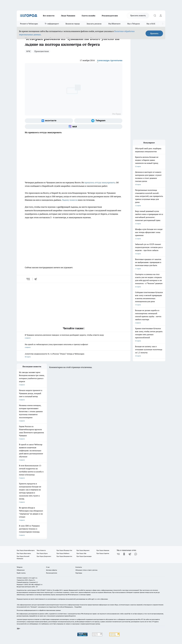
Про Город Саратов (103, 553)
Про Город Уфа (81, 553)
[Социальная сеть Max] (74, 127)
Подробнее (78, 607)
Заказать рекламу (94, 24)
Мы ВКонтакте (114, 24)
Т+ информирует (52, 24)
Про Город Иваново (103, 550)
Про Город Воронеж (83, 550)
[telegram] (36, 279)
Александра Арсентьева (110, 60)
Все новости (49, 16)
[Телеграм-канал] (98, 121)
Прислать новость (138, 15)
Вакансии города (73, 24)
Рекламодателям (110, 16)
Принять (154, 33)
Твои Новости (41, 550)
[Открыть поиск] (155, 16)
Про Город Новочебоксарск (26, 550)
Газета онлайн (89, 16)
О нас (48, 567)
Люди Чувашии (68, 16)
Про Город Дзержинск (44, 556)
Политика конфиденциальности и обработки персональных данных (39, 610)
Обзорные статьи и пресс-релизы (86, 570)
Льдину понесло (70, 200)
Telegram (20, 567)
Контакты (79, 567)
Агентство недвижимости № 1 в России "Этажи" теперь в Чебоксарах (74, 355)
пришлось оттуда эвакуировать (100, 182)
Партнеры (79, 573)
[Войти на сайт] (161, 16)
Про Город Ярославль (24, 553)
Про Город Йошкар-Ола (64, 550)
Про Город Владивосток (64, 556)
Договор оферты (52, 570)
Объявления (21, 570)
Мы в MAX (151, 24)
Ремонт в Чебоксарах (29, 24)
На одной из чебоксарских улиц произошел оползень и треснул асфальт (74, 346)
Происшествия (42, 51)
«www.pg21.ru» (33, 578)
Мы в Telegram (133, 24)
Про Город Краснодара (84, 556)
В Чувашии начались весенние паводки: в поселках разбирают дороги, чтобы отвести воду (74, 337)
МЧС (28, 51)
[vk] (28, 279)
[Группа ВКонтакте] (49, 121)
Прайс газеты (21, 573)
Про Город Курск (42, 553)
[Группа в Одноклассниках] (124, 554)
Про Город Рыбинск (63, 553)
